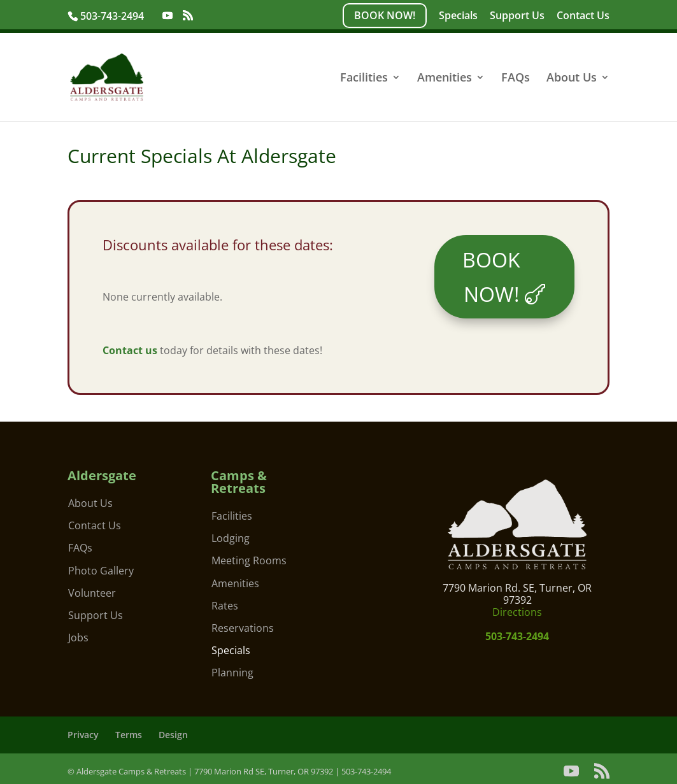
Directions (517, 612)
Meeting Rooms (249, 560)
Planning (232, 673)
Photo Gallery (101, 571)
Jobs (78, 638)
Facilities (364, 79)
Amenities (445, 79)
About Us (572, 79)
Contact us (130, 350)
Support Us (517, 16)
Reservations (243, 628)
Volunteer (92, 593)
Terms (129, 735)
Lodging (231, 538)
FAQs (516, 79)
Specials (458, 16)
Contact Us (583, 16)
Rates (225, 606)
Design (173, 735)
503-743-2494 (113, 16)
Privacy (83, 735)
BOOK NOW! (385, 15)
